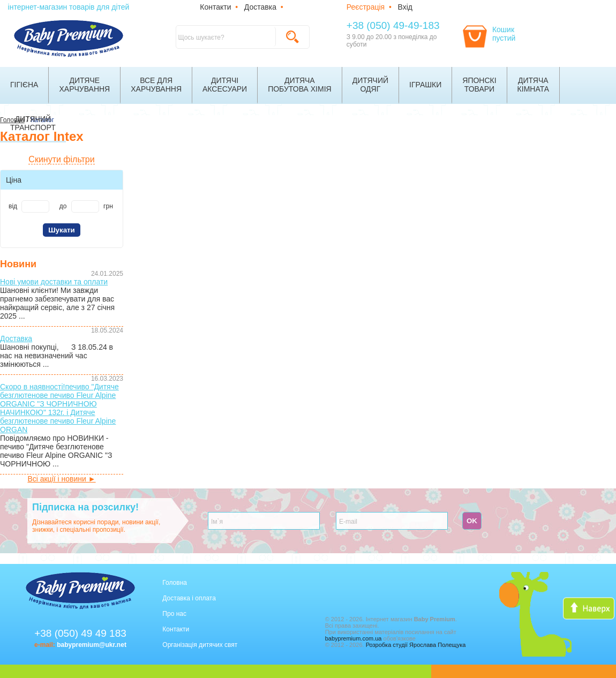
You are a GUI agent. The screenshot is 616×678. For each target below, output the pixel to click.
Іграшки (425, 85)
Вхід (405, 7)
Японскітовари (479, 85)
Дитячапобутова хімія (300, 85)
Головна (175, 583)
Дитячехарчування (84, 85)
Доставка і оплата (189, 598)
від (13, 206)
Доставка (260, 7)
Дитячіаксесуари (225, 85)
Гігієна (24, 85)
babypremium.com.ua (354, 638)
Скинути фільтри (61, 159)
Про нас (174, 614)
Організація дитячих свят (200, 645)
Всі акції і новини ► (61, 479)
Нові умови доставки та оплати (54, 282)
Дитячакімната (534, 85)
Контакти (215, 7)
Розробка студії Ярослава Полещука (416, 645)
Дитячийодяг (370, 85)
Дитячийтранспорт (33, 123)
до (63, 206)
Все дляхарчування (156, 85)
